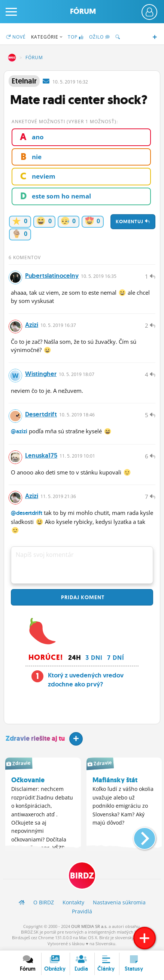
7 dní (116, 658)
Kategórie (47, 37)
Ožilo (100, 37)
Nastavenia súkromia (119, 902)
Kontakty (73, 902)
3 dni (94, 658)
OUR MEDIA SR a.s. (89, 926)
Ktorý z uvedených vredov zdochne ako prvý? (86, 680)
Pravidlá (82, 911)
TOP (76, 37)
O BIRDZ (44, 902)
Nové (16, 37)
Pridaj (82, 597)
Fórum (83, 11)
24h (75, 658)
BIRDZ (12, 58)
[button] (138, 835)
